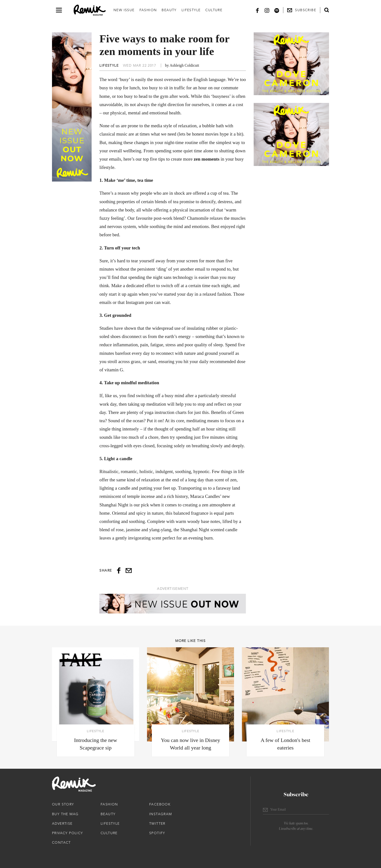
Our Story (63, 804)
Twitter (157, 823)
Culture (214, 10)
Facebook (160, 804)
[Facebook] (257, 10)
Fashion (148, 10)
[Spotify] (277, 10)
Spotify (157, 833)
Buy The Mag (65, 814)
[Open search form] (327, 10)
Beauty (169, 10)
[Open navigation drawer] (59, 10)
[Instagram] (267, 10)
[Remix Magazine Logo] (90, 10)
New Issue (124, 10)
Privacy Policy (68, 833)
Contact (61, 842)
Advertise (62, 823)
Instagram (161, 814)
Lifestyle (191, 10)
